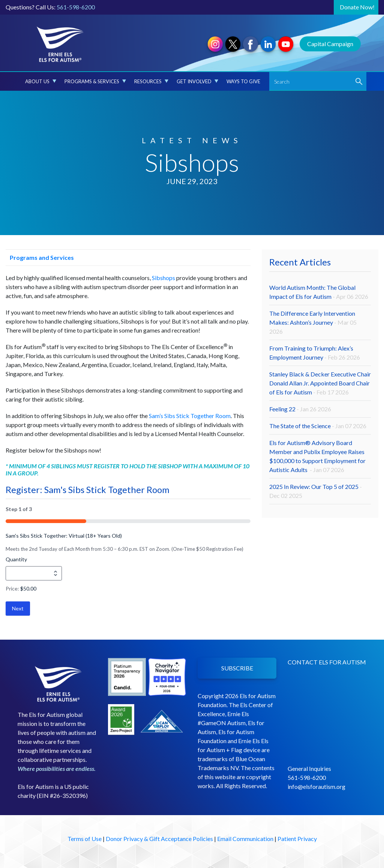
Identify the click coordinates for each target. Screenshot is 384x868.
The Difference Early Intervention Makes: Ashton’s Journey (313, 322)
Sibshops (163, 278)
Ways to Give (243, 81)
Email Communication (245, 839)
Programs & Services (95, 81)
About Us (41, 81)
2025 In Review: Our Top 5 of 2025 (316, 491)
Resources (151, 81)
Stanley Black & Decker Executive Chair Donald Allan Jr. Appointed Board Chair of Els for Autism (320, 383)
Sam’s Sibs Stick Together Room (190, 416)
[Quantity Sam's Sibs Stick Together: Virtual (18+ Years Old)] (34, 573)
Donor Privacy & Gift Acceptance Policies (159, 839)
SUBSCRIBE (237, 668)
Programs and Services (40, 257)
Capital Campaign (330, 44)
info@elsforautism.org (316, 786)
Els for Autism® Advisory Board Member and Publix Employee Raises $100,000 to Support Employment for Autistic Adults (317, 456)
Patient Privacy (297, 839)
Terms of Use (85, 839)
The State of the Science (318, 426)
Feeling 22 (300, 409)
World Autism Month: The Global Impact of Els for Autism (319, 292)
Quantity (16, 559)
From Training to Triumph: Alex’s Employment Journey (315, 353)
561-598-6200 (76, 7)
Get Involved (197, 81)
